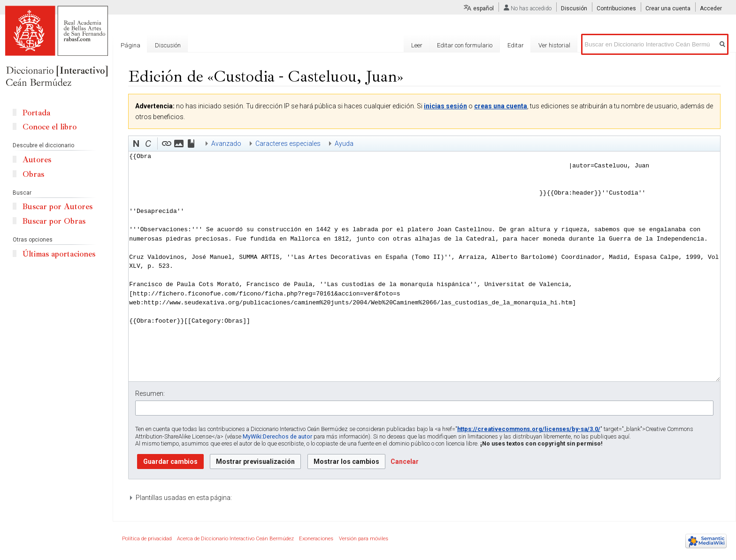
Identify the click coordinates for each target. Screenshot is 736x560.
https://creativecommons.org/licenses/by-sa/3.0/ (529, 429)
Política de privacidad (147, 539)
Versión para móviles (364, 539)
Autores (37, 160)
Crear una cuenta (668, 8)
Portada (36, 113)
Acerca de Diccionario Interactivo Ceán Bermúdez (235, 539)
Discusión (574, 8)
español (483, 8)
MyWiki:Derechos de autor (277, 436)
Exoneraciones (316, 539)
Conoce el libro (50, 127)
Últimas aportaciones (59, 254)
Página (130, 45)
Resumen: (150, 394)
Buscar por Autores (57, 207)
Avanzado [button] (226, 144)
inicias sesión (445, 106)
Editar (516, 45)
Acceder (711, 8)
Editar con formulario (465, 45)
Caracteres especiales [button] (288, 144)
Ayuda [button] (344, 144)
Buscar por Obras (54, 221)
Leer (417, 45)
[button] (136, 144)
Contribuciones (616, 8)
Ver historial (554, 45)
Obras (33, 174)
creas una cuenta (501, 106)
